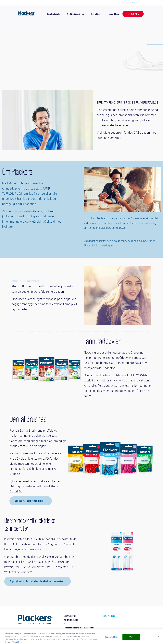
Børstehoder (96, 14)
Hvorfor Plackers (108, 616)
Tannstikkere (113, 14)
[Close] (158, 639)
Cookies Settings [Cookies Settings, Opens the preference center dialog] (111, 639)
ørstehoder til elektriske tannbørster (79, 628)
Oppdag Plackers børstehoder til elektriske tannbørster (37, 581)
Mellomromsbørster (76, 14)
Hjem (123, 3)
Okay (131, 639)
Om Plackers (133, 3)
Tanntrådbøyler (54, 14)
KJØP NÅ (135, 14)
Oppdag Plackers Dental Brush (30, 501)
